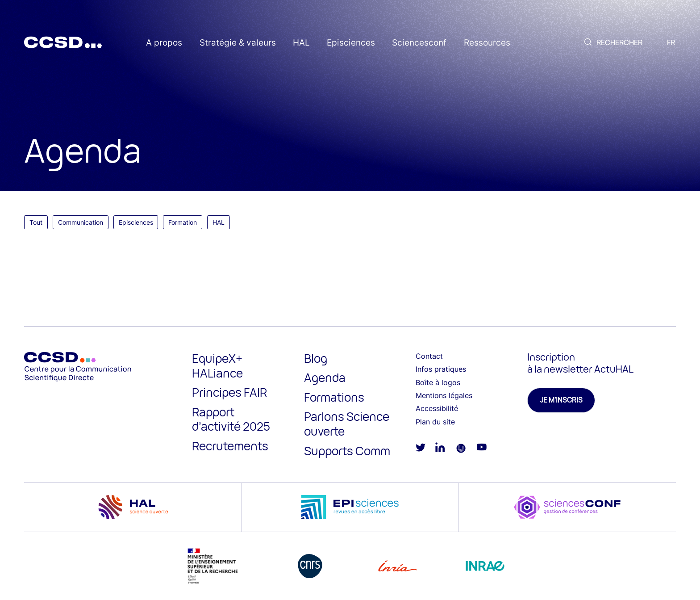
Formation (183, 222)
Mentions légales (444, 395)
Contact (429, 356)
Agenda (325, 378)
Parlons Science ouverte (347, 424)
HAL (301, 42)
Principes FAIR (229, 392)
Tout (36, 222)
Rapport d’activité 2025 (231, 419)
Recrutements (230, 446)
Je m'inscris (561, 400)
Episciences (351, 42)
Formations (334, 397)
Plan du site (435, 422)
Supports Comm (347, 451)
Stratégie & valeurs (238, 42)
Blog (316, 358)
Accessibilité (437, 408)
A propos (164, 42)
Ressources (487, 42)
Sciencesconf (419, 42)
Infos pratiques (441, 369)
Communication (81, 222)
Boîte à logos (438, 382)
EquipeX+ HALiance (217, 366)
